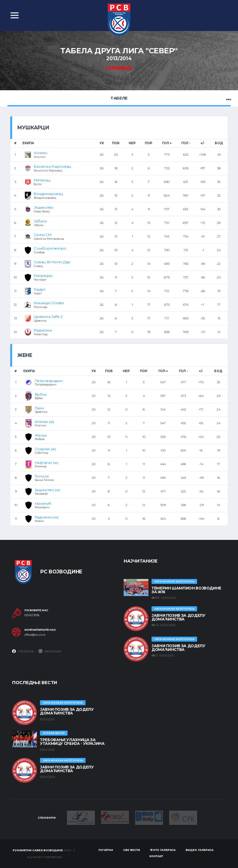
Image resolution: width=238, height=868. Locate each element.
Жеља (41, 435)
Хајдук (40, 289)
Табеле (119, 98)
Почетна (106, 850)
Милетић (43, 503)
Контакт (156, 856)
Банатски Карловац (52, 166)
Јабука (40, 221)
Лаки (39, 408)
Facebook (23, 651)
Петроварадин (49, 381)
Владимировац (48, 194)
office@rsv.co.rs (35, 635)
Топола (42, 476)
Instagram (50, 651)
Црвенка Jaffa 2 (48, 316)
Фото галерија (163, 850)
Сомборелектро (50, 248)
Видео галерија (200, 850)
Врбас (41, 394)
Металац (42, 180)
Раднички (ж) (47, 517)
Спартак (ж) (45, 449)
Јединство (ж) (47, 490)
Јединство (44, 207)
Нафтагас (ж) (46, 463)
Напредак (43, 276)
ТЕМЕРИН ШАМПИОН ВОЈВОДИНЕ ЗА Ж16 (186, 590)
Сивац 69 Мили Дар (52, 262)
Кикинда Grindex (49, 303)
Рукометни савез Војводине (38, 850)
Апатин (41, 153)
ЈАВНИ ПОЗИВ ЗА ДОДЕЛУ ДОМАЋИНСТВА (178, 617)
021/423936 (32, 615)
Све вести (132, 850)
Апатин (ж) (44, 422)
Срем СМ (42, 235)
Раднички (43, 330)
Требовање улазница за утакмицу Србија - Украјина (72, 742)
